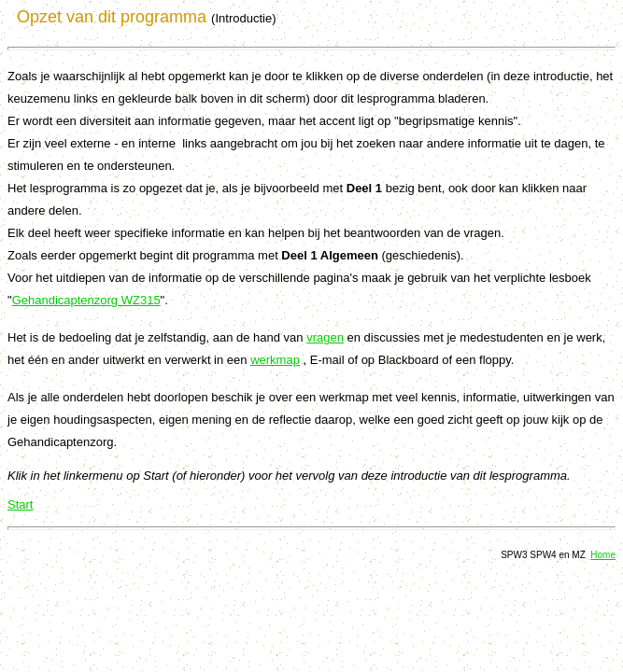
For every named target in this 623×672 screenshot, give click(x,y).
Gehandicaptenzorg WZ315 (86, 300)
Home (603, 555)
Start (20, 504)
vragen (325, 337)
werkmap (275, 360)
